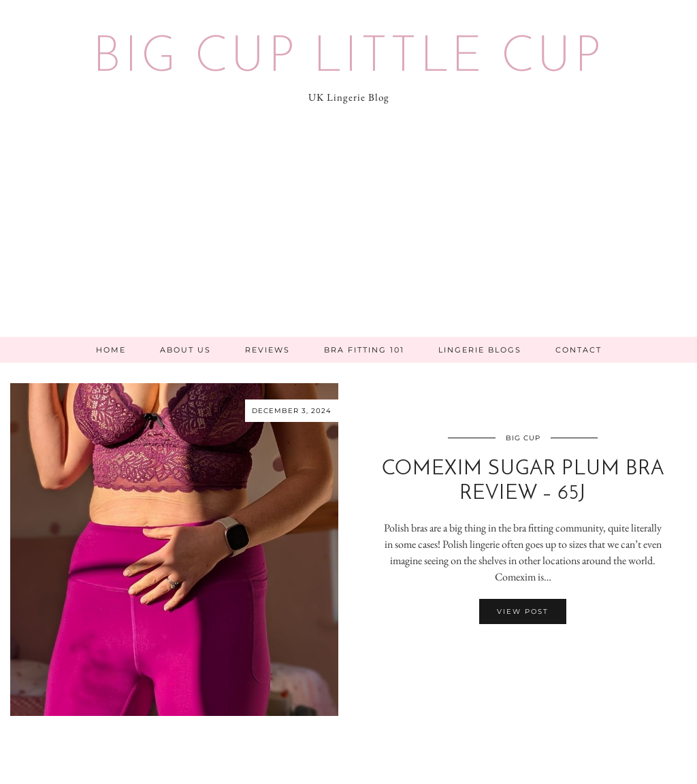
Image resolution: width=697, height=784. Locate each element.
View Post (523, 611)
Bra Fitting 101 (364, 350)
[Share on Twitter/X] (523, 651)
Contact (579, 350)
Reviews (268, 350)
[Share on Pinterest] (530, 651)
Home (111, 350)
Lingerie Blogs (480, 350)
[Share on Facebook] (516, 651)
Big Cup (523, 438)
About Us (185, 350)
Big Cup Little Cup (348, 59)
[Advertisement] (348, 235)
